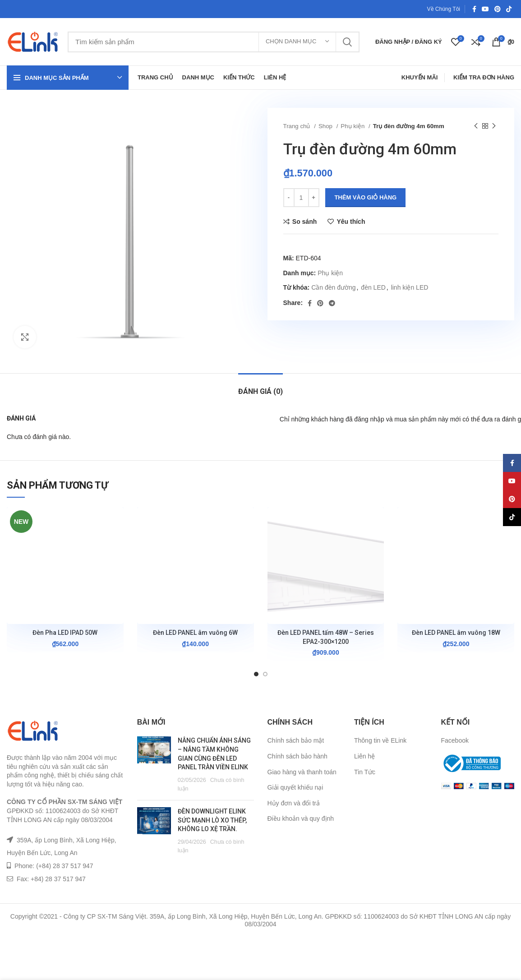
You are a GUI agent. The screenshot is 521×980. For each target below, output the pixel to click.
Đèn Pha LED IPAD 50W (65, 633)
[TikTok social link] (509, 9)
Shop (326, 126)
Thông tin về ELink (380, 740)
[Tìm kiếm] (214, 42)
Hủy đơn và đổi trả (294, 803)
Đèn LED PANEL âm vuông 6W (195, 633)
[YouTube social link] (485, 9)
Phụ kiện (353, 126)
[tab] (260, 387)
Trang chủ (298, 126)
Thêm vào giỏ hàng (365, 197)
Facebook (455, 740)
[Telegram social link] (332, 303)
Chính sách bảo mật (296, 740)
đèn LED (373, 287)
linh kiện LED (410, 287)
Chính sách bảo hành (297, 756)
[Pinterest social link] (498, 9)
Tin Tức (365, 772)
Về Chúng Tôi (444, 9)
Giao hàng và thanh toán (302, 772)
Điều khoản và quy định (301, 818)
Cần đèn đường (333, 287)
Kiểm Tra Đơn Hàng (484, 77)
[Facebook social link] (474, 9)
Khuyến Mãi (420, 77)
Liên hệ (364, 756)
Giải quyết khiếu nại (295, 787)
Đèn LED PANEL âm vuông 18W (456, 633)
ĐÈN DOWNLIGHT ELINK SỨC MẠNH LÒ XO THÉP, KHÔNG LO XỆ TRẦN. (212, 820)
